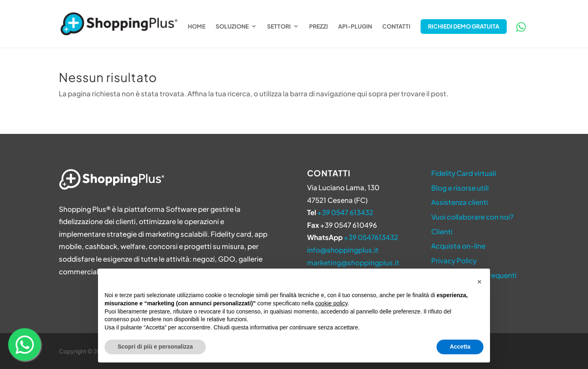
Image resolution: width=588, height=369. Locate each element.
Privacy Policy (454, 260)
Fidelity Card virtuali (464, 173)
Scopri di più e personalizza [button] (155, 347)
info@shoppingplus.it (343, 250)
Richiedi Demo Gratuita (464, 26)
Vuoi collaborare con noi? (472, 217)
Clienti (442, 231)
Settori (279, 27)
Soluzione (232, 27)
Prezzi (318, 27)
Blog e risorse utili (460, 188)
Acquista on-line (458, 246)
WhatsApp (521, 27)
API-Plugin (355, 27)
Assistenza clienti (460, 202)
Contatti (396, 27)
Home (197, 27)
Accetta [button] (460, 347)
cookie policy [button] (331, 303)
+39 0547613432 (371, 237)
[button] (479, 282)
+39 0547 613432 (345, 212)
